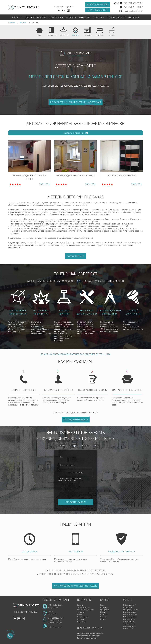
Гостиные (104, 614)
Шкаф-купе (104, 607)
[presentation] (76, 488)
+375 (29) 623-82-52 (55, 620)
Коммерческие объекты (63, 17)
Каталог (18, 17)
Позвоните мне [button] (76, 256)
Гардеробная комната (131, 610)
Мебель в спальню (130, 617)
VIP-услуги (85, 17)
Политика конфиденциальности (88, 636)
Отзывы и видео (116, 17)
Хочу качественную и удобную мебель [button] (75, 586)
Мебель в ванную (129, 619)
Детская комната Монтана (122, 175)
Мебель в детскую (130, 612)
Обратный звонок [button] (98, 10)
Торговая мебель (129, 624)
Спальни (103, 617)
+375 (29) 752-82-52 (55, 623)
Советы (99, 17)
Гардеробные (105, 610)
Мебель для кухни (130, 605)
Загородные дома (36, 17)
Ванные (103, 619)
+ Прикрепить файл (76, 473)
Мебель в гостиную (130, 614)
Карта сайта (82, 622)
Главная (12, 22)
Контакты (133, 17)
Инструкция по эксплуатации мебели (90, 633)
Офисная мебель (129, 622)
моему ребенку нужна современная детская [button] (75, 102)
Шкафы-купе (128, 607)
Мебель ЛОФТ (128, 629)
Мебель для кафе (130, 626)
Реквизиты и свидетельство (87, 638)
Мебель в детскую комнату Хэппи (75, 175)
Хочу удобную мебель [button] (76, 420)
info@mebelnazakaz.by (55, 627)
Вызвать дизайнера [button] (98, 4)
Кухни (102, 605)
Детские (103, 612)
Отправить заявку (75, 502)
